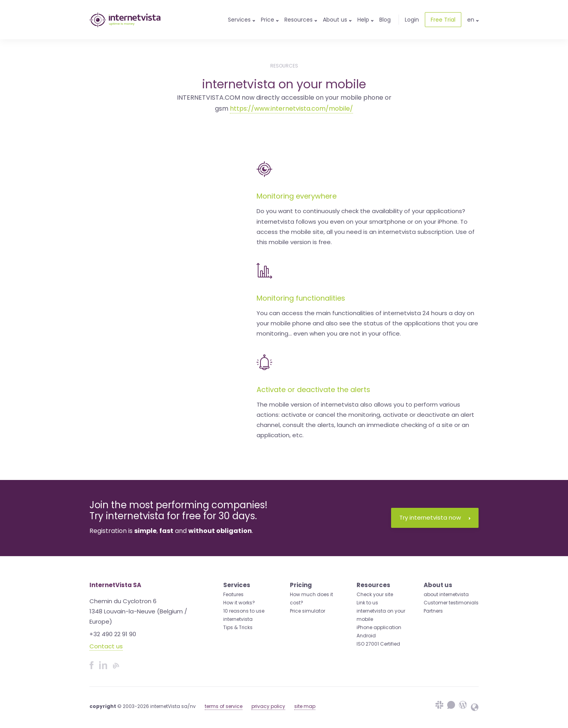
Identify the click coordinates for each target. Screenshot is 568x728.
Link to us (367, 603)
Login (412, 20)
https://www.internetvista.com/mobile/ (291, 109)
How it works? (239, 603)
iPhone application (379, 627)
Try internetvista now (435, 517)
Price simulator (308, 611)
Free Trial (443, 20)
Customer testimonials (451, 603)
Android (366, 636)
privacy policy (268, 706)
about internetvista (446, 594)
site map (305, 706)
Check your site (375, 594)
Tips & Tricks (238, 627)
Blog (385, 20)
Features (233, 594)
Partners (433, 611)
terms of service (224, 706)
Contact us (106, 646)
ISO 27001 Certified (378, 644)
